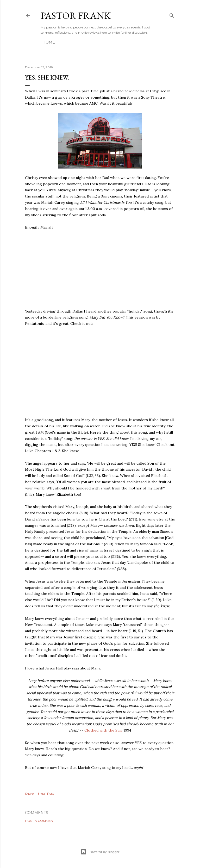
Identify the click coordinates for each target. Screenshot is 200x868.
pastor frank (76, 16)
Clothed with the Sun (103, 730)
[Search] (172, 14)
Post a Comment (40, 821)
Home (49, 42)
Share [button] (29, 794)
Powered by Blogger (100, 852)
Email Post (46, 794)
